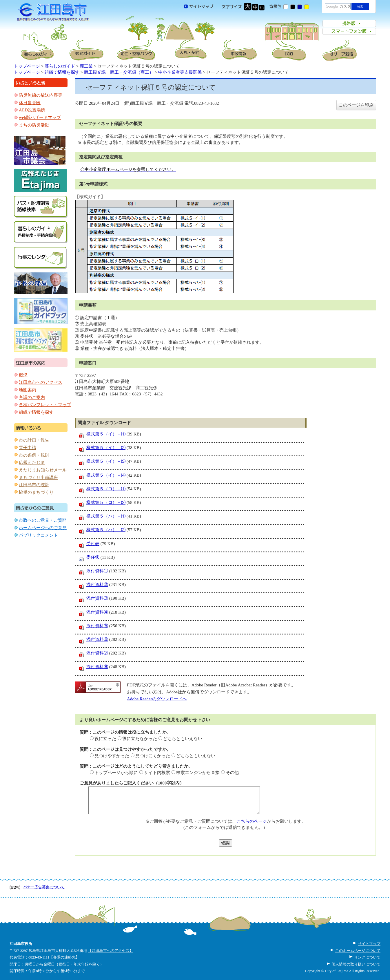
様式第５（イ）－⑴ (106, 434)
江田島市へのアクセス (41, 382)
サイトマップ (369, 944)
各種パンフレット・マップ (45, 405)
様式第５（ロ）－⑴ (106, 489)
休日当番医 (30, 103)
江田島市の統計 (34, 485)
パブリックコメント (38, 535)
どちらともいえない (183, 739)
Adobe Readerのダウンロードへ (157, 699)
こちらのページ (252, 821)
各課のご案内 (32, 397)
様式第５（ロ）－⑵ (106, 502)
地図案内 (28, 390)
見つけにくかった (153, 756)
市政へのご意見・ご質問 (43, 520)
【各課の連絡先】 (64, 957)
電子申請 (28, 448)
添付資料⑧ (97, 667)
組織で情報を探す (62, 72)
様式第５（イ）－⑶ (106, 461)
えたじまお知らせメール (43, 470)
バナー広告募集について (44, 887)
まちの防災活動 (34, 125)
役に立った (105, 739)
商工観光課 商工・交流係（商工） (119, 72)
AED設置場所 (32, 110)
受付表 (93, 544)
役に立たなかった (140, 739)
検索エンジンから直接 (198, 773)
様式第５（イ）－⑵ (106, 448)
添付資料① (97, 571)
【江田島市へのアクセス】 (111, 951)
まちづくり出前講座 (38, 478)
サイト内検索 (157, 773)
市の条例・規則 (34, 455)
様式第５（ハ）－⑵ (106, 530)
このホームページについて (358, 951)
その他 (232, 773)
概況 (23, 375)
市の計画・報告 (34, 440)
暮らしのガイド (60, 66)
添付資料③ (97, 598)
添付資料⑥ (97, 639)
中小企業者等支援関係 (180, 72)
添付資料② (97, 585)
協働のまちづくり (36, 492)
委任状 (93, 557)
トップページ (27, 66)
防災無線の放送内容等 (41, 95)
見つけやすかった (112, 756)
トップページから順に (116, 773)
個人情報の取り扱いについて (356, 964)
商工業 (86, 66)
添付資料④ (97, 612)
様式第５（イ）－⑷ (106, 475)
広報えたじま (32, 462)
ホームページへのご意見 (43, 528)
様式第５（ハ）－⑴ (106, 516)
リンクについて (367, 957)
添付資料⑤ (97, 626)
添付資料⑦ (97, 653)
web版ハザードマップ (40, 117)
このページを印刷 (356, 105)
